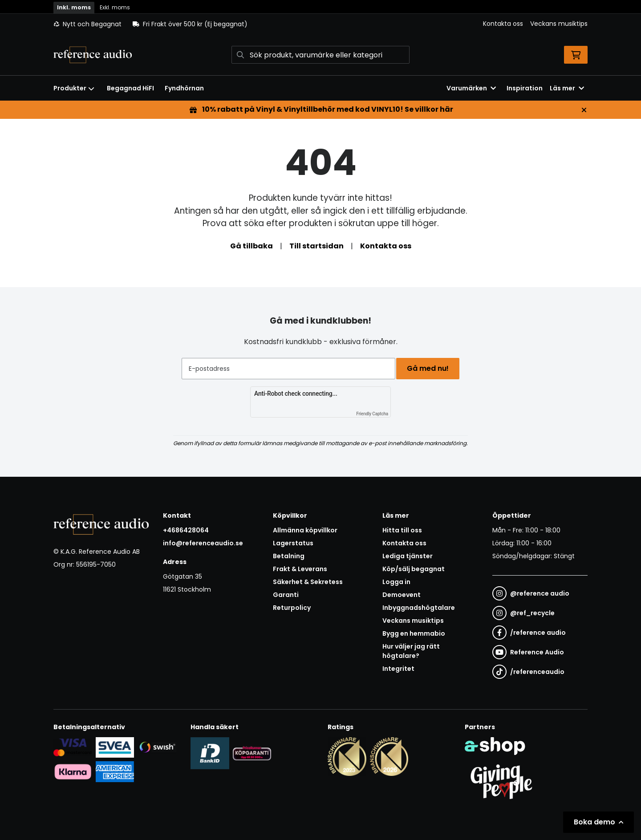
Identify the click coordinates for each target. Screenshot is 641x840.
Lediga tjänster (408, 556)
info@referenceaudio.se (203, 543)
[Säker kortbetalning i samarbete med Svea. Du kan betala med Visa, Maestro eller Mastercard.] (73, 747)
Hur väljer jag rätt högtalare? (411, 651)
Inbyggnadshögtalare (419, 608)
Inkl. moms (74, 7)
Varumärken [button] (471, 88)
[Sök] (320, 55)
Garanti (286, 595)
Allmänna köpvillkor (305, 530)
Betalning (289, 556)
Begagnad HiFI (130, 88)
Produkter (74, 88)
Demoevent (402, 595)
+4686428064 (186, 530)
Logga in (396, 582)
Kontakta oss (503, 24)
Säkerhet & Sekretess (308, 582)
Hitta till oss (402, 530)
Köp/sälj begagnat (414, 569)
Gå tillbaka (252, 246)
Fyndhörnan (184, 88)
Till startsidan (316, 246)
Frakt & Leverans (300, 569)
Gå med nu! (431, 368)
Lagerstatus (293, 543)
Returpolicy (292, 608)
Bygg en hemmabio (414, 633)
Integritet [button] (398, 669)
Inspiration (525, 88)
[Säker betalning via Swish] (157, 747)
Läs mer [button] (567, 88)
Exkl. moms (115, 7)
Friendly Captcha (372, 414)
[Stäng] (584, 110)
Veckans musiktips (559, 24)
